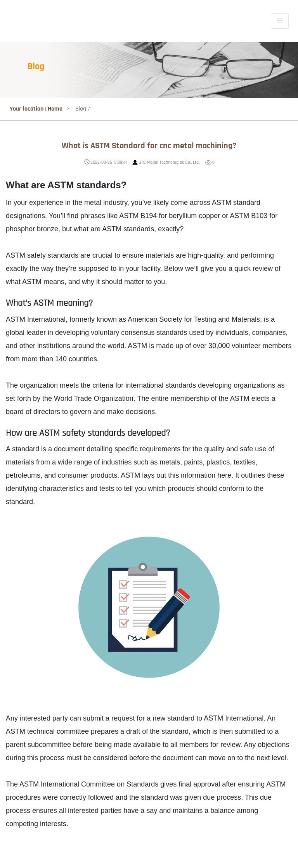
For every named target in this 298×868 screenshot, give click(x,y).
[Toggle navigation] (280, 21)
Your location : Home (36, 109)
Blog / (83, 109)
